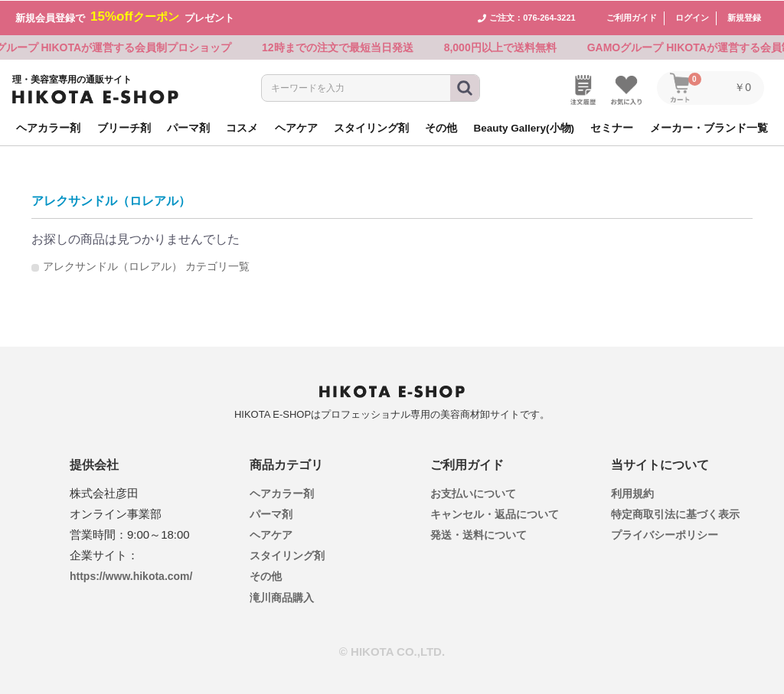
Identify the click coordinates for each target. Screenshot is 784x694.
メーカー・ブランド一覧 (709, 127)
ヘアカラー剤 (282, 492)
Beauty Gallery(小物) (524, 127)
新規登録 (744, 17)
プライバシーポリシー (665, 534)
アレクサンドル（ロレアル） (111, 200)
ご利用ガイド (632, 17)
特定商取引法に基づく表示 (675, 513)
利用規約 (632, 492)
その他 (266, 575)
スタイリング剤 (287, 555)
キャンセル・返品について (495, 513)
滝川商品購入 (282, 596)
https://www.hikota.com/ (131, 575)
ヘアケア (271, 534)
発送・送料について (479, 534)
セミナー (612, 127)
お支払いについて (473, 492)
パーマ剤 (271, 513)
